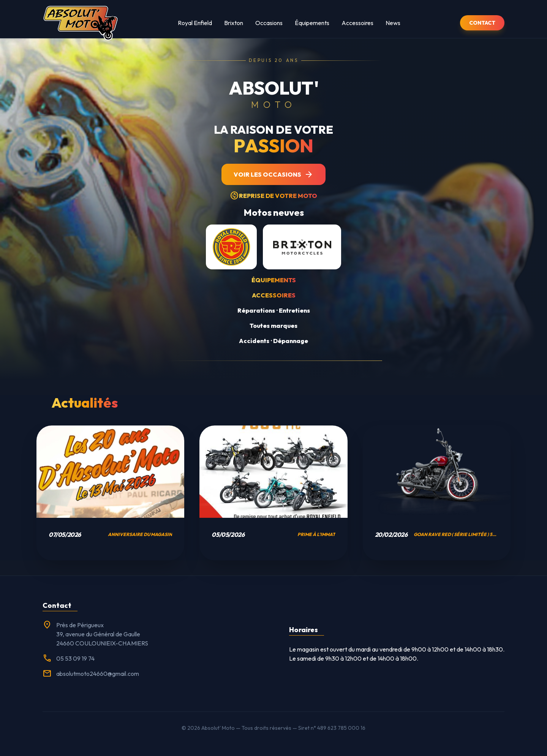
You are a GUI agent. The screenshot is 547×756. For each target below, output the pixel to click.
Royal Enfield (195, 23)
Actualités (85, 403)
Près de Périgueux (80, 625)
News (393, 23)
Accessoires (357, 23)
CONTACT (482, 23)
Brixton (234, 23)
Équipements (312, 23)
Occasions (269, 23)
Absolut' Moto (218, 728)
